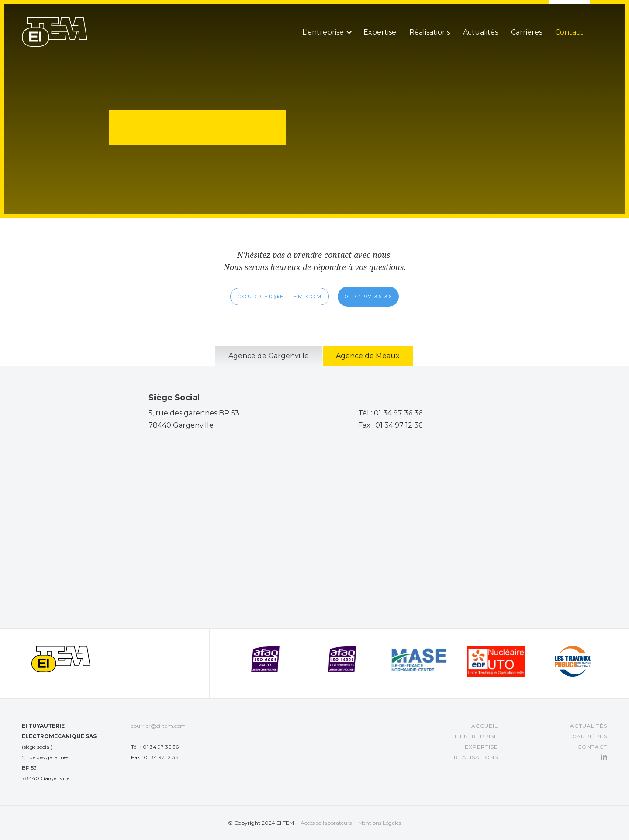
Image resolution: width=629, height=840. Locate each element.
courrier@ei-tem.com (158, 726)
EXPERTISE (481, 747)
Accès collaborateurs (326, 823)
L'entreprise (476, 736)
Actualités (480, 32)
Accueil (485, 726)
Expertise (380, 32)
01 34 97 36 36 (368, 296)
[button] (326, 21)
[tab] (269, 356)
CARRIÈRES (590, 736)
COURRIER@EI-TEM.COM (280, 296)
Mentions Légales (380, 823)
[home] (55, 23)
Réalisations (430, 32)
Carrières (527, 32)
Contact (569, 32)
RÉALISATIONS (476, 757)
